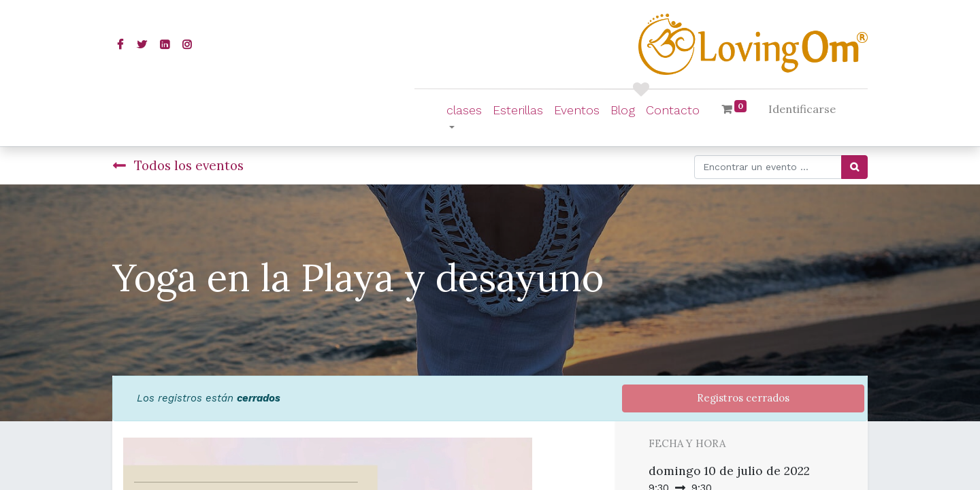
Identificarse (802, 109)
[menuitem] (518, 110)
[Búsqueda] (854, 167)
